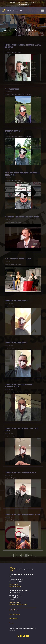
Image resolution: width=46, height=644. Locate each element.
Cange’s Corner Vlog (16, 52)
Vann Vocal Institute (23, 5)
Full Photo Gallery (15, 614)
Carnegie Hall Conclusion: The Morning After (19, 386)
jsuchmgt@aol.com (15, 586)
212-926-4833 (13, 584)
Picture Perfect (12, 89)
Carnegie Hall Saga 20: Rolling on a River (21, 430)
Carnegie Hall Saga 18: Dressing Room (22, 515)
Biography (13, 2)
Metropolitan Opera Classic (18, 259)
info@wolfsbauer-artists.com (18, 604)
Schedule (34, 2)
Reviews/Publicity (24, 2)
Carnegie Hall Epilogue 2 (16, 301)
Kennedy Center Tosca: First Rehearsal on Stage (23, 46)
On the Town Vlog (27, 94)
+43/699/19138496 (15, 602)
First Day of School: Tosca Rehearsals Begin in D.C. (23, 174)
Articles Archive (14, 610)
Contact (12, 623)
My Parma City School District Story (22, 217)
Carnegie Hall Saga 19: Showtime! (20, 473)
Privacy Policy (13, 619)
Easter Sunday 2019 (14, 131)
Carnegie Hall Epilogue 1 (16, 343)
